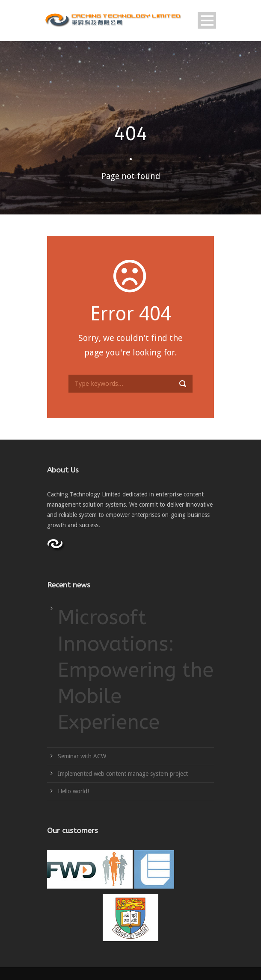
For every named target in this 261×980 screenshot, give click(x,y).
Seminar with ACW (82, 756)
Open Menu (207, 20)
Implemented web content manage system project (123, 774)
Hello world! (73, 791)
